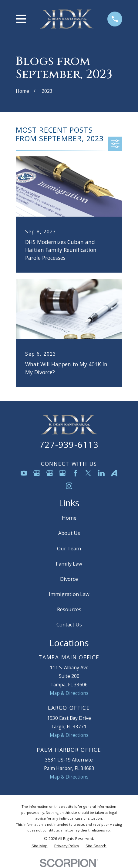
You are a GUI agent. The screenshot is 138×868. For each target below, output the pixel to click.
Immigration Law (69, 594)
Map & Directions (69, 693)
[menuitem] (40, 846)
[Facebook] (76, 473)
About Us (69, 533)
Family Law (69, 564)
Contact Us (69, 624)
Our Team (69, 548)
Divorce (69, 579)
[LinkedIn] (101, 473)
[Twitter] (88, 473)
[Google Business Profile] (37, 473)
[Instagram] (69, 486)
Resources (69, 609)
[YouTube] (24, 473)
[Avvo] (114, 473)
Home (69, 518)
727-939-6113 (69, 444)
